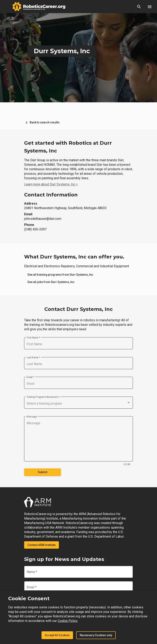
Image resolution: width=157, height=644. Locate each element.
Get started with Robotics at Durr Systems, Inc (68, 147)
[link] (60, 275)
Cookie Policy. (68, 621)
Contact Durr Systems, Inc (78, 309)
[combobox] (78, 404)
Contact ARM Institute (41, 545)
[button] (139, 7)
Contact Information (51, 195)
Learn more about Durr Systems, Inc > (51, 184)
